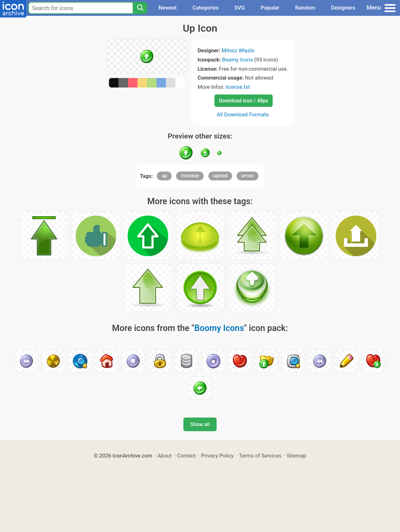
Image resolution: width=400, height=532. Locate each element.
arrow (247, 176)
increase (190, 176)
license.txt (238, 87)
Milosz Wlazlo (238, 50)
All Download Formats (243, 114)
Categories (206, 8)
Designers (343, 8)
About (165, 456)
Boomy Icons (237, 60)
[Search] (140, 8)
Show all (200, 424)
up (164, 176)
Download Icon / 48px (243, 101)
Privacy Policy (217, 456)
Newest (167, 8)
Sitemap (296, 456)
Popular (270, 8)
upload (220, 176)
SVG (240, 8)
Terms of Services (260, 456)
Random (305, 8)
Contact (186, 456)
